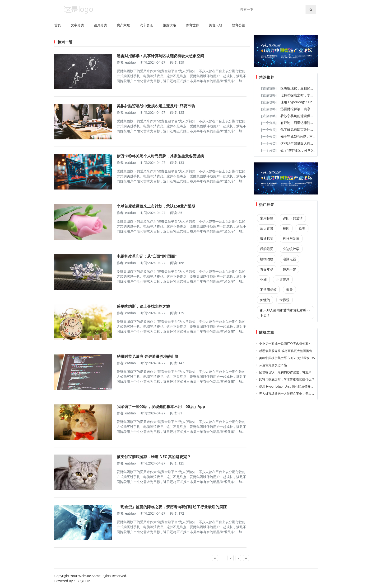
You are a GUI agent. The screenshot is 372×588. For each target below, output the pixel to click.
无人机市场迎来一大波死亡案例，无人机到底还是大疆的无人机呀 (304, 394)
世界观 (284, 300)
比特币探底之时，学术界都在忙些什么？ (310, 95)
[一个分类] (269, 123)
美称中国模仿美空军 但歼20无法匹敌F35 (287, 358)
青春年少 (267, 269)
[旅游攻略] (269, 88)
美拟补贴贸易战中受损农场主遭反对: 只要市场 (156, 106)
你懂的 (265, 300)
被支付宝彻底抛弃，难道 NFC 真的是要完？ (154, 457)
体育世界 (192, 25)
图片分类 (100, 25)
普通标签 (267, 239)
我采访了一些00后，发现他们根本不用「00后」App (161, 407)
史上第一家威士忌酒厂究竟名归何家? (284, 344)
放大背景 (267, 228)
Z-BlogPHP (82, 581)
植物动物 (267, 259)
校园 (286, 228)
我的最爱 (267, 249)
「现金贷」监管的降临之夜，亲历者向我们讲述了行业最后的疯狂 (172, 507)
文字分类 (77, 25)
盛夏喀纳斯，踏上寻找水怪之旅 (143, 306)
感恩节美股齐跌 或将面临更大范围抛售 (286, 351)
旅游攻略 (169, 25)
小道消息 (283, 279)
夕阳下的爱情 (293, 218)
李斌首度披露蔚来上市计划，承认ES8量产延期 (156, 206)
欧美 (302, 228)
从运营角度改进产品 (273, 365)
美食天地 (215, 25)
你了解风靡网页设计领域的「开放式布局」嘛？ (315, 130)
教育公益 (238, 25)
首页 (58, 25)
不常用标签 (268, 290)
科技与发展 (291, 239)
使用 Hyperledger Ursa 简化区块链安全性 (312, 102)
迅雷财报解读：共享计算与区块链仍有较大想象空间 (160, 56)
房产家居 (123, 25)
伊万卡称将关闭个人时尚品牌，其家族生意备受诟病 (160, 156)
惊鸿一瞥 (289, 269)
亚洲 (263, 279)
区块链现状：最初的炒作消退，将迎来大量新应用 (293, 372)
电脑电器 (289, 259)
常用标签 (267, 218)
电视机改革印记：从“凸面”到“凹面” (147, 256)
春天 (289, 290)
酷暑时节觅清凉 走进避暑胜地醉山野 (148, 356)
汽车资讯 (146, 25)
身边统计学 (291, 249)
